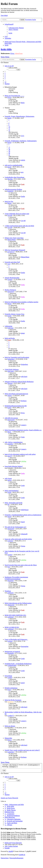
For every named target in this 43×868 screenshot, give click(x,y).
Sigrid (9, 517)
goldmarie (10, 593)
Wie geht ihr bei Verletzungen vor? (15, 527)
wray (9, 264)
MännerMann (12, 240)
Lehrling (23, 461)
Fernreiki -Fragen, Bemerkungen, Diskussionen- (20, 116)
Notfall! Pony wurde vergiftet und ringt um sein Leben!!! (22, 750)
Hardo (9, 118)
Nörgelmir (11, 581)
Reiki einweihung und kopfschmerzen (16, 394)
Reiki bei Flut (9, 202)
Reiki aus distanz (10, 726)
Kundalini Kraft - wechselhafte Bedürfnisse (18, 664)
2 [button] (5, 73)
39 (9, 151)
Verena (23, 546)
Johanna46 (11, 529)
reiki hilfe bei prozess (11, 418)
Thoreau (10, 383)
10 (9, 127)
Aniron (9, 395)
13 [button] (5, 82)
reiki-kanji (11, 371)
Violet (23, 437)
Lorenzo (10, 641)
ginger (23, 333)
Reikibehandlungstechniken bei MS (16, 406)
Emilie (23, 196)
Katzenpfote (25, 646)
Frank (23, 184)
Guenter (10, 279)
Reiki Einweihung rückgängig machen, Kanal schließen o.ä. (23, 430)
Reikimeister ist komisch (12, 652)
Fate (9, 567)
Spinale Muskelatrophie (12, 278)
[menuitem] (16, 28)
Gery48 (10, 215)
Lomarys (24, 425)
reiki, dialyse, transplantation (14, 442)
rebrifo (23, 160)
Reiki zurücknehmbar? (12, 491)
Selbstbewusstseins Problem (13, 189)
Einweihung (8, 676)
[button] (9, 66)
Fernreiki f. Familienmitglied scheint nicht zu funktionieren (23, 515)
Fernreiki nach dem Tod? (12, 262)
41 (9, 155)
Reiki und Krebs (10, 338)
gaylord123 (11, 252)
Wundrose (8, 591)
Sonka (23, 285)
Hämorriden (8, 738)
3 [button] (5, 75)
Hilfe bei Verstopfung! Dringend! (15, 250)
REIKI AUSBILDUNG (12, 627)
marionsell (11, 292)
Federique (10, 328)
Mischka (10, 179)
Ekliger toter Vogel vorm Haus (14, 238)
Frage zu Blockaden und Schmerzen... (16, 639)
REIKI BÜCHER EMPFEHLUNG (15, 615)
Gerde (23, 486)
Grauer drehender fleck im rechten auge (17, 214)
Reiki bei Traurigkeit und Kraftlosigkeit (17, 357)
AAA (23, 136)
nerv (22, 172)
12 (9, 130)
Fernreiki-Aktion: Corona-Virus (14, 314)
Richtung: (10, 767)
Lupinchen (11, 752)
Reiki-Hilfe (6, 49)
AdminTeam (19, 53)
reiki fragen (8, 478)
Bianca (9, 740)
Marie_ (10, 432)
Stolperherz (11, 359)
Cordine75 (11, 716)
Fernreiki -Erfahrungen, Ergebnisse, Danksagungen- (21, 141)
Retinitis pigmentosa (11, 688)
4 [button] (5, 77)
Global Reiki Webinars (12, 369)
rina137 (10, 456)
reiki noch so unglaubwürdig (13, 165)
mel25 (23, 683)
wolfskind (10, 617)
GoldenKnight (12, 665)
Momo (9, 203)
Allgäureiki (11, 605)
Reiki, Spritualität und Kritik (13, 503)
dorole (9, 167)
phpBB (11, 851)
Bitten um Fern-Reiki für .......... (14, 96)
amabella (10, 444)
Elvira (12, 53)
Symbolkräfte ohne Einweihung (14, 177)
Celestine (10, 541)
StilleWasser (25, 510)
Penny (9, 690)
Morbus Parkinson (10, 290)
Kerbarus (24, 401)
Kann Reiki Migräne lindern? (14, 466)
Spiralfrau (10, 702)
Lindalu (10, 678)
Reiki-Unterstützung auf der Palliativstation (18, 603)
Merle (23, 103)
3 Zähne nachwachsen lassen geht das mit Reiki (19, 226)
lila (8, 504)
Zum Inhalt (4, 15)
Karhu (9, 408)
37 (9, 148)
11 (9, 129)
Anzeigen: (10, 765)
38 (9, 150)
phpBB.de (22, 855)
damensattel (11, 420)
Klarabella (11, 653)
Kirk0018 (10, 191)
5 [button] (5, 78)
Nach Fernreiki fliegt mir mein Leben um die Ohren (21, 565)
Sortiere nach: (29, 765)
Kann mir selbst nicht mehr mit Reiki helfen (18, 539)
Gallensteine (8, 326)
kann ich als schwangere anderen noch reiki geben (20, 454)
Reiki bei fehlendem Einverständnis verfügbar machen (21, 302)
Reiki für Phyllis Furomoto (13, 700)
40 (9, 153)
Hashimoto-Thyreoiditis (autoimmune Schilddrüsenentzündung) (16, 578)
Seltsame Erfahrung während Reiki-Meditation (19, 382)
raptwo (9, 480)
